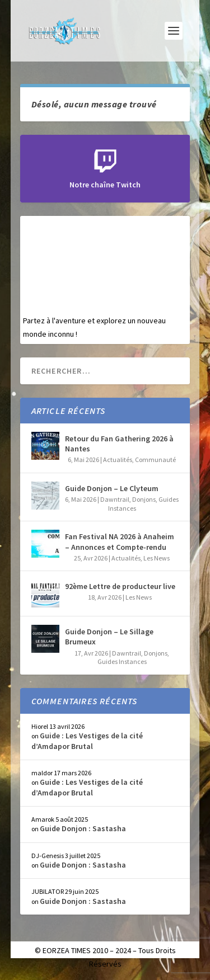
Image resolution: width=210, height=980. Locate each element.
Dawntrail (115, 499)
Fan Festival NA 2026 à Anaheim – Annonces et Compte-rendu (120, 541)
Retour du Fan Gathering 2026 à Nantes (119, 444)
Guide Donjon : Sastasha (83, 828)
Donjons (144, 499)
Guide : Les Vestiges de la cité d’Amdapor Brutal (87, 741)
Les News (157, 558)
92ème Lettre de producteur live (120, 586)
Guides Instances (122, 661)
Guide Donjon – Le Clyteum (112, 488)
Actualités (118, 460)
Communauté (155, 460)
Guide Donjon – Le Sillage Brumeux (109, 637)
